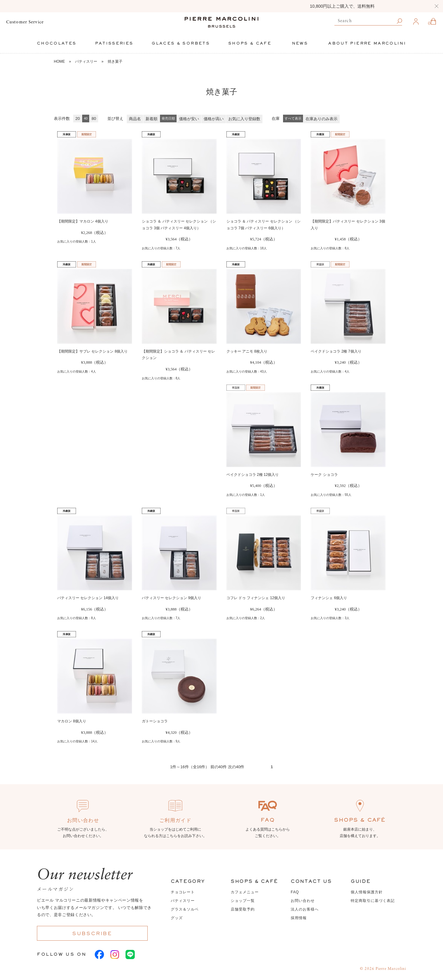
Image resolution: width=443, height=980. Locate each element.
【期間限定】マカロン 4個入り (83, 221)
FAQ (295, 892)
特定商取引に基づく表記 (373, 901)
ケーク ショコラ (324, 475)
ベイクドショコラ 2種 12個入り (253, 475)
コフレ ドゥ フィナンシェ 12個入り (256, 598)
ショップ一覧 (243, 901)
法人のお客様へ (305, 909)
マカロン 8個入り (72, 721)
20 (78, 119)
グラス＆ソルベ (185, 909)
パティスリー (86, 61)
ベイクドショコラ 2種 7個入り (336, 351)
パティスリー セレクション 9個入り (172, 598)
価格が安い (189, 119)
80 (94, 119)
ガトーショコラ (155, 721)
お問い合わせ (303, 901)
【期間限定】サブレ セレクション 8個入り (92, 351)
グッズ (177, 918)
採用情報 (299, 918)
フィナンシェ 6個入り (329, 598)
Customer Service (25, 22)
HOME (59, 61)
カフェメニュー (245, 892)
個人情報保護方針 (367, 892)
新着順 (152, 119)
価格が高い (214, 119)
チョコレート (183, 892)
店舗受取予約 (243, 909)
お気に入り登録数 (244, 119)
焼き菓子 (115, 61)
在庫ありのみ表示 (321, 119)
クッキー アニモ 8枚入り (247, 351)
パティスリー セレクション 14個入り (88, 598)
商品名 (135, 119)
